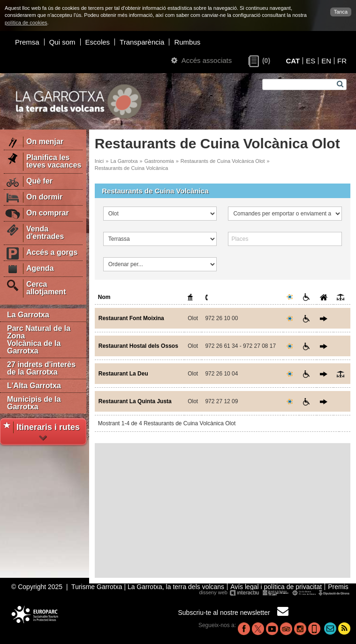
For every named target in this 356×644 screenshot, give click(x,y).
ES (311, 61)
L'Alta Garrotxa (34, 386)
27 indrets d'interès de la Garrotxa (41, 368)
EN (326, 61)
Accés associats (201, 60)
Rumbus (187, 42)
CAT (293, 61)
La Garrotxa (28, 315)
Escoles (98, 42)
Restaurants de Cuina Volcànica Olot (223, 161)
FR (342, 61)
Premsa (27, 42)
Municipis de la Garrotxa (34, 403)
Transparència (142, 42)
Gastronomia (159, 161)
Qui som (62, 42)
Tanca (341, 12)
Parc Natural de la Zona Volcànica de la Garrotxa (39, 340)
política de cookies (26, 23)
